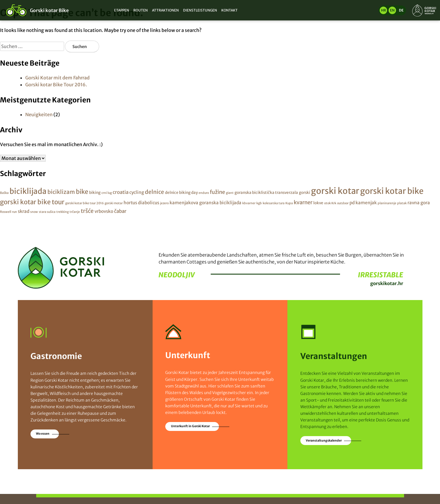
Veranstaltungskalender (324, 441)
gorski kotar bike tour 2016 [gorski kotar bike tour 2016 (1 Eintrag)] (84, 203)
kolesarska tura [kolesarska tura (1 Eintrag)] (274, 203)
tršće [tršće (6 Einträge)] (87, 211)
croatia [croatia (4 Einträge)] (121, 192)
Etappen (122, 10)
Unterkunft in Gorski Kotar (190, 426)
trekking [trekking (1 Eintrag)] (63, 212)
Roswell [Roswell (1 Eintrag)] (6, 212)
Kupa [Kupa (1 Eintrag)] (289, 203)
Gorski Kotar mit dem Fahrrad (57, 78)
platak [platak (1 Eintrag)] (402, 203)
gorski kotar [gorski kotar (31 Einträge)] (335, 191)
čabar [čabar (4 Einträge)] (120, 211)
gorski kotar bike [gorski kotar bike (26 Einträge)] (392, 191)
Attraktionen (165, 10)
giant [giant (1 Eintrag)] (230, 193)
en (392, 10)
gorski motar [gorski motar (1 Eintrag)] (114, 203)
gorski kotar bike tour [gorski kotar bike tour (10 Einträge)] (32, 202)
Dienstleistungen (200, 10)
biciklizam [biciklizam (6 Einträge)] (61, 192)
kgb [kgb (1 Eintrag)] (259, 203)
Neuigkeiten (39, 114)
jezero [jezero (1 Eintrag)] (164, 203)
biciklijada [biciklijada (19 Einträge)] (28, 191)
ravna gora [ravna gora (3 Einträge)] (419, 203)
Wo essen (43, 434)
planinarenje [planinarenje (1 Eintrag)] (387, 203)
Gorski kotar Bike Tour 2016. (56, 85)
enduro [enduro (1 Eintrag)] (204, 193)
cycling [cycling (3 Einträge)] (137, 192)
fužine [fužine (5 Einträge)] (217, 192)
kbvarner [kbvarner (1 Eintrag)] (249, 203)
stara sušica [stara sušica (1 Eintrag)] (47, 212)
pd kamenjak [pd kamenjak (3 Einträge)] (363, 203)
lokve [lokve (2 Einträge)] (318, 203)
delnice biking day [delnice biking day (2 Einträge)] (181, 193)
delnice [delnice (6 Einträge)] (154, 192)
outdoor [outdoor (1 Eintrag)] (343, 203)
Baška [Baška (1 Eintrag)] (4, 193)
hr (384, 10)
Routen (141, 10)
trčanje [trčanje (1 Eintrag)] (75, 212)
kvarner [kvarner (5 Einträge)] (303, 202)
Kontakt (229, 10)
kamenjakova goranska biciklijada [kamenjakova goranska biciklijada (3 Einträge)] (205, 203)
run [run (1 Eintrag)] (15, 212)
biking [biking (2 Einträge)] (95, 193)
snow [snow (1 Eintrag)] (34, 212)
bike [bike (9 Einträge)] (82, 192)
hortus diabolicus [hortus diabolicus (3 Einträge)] (141, 203)
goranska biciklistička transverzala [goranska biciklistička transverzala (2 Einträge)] (266, 193)
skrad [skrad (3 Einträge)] (24, 211)
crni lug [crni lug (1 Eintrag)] (107, 193)
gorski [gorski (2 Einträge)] (304, 193)
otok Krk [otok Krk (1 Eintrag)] (330, 203)
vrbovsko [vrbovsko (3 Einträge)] (104, 211)
